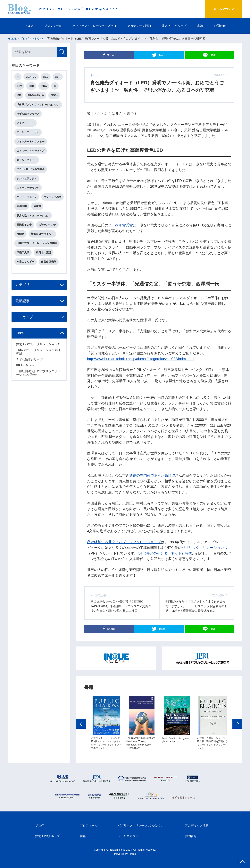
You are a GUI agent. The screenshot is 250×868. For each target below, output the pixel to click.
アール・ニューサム (28, 133)
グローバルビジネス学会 (31, 170)
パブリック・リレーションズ (204, 548)
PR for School (25, 375)
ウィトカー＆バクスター (31, 142)
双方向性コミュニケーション (33, 225)
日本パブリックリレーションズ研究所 (38, 362)
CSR (58, 77)
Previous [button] (81, 735)
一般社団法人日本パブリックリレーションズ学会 (38, 383)
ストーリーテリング (28, 188)
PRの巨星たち (36, 95)
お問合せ (220, 26)
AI (18, 77)
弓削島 (21, 244)
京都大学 (46, 207)
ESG (31, 86)
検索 (62, 52)
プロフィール (53, 26)
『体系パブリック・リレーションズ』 (38, 105)
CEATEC (31, 77)
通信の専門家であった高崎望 (152, 475)
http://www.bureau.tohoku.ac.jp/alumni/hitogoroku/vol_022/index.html (141, 359)
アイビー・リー (26, 123)
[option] (106, 734)
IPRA (44, 86)
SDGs (54, 95)
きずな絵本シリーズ (28, 114)
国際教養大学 (24, 234)
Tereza (132, 854)
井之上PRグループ (174, 26)
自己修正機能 (49, 271)
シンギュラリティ (27, 179)
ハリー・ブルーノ (27, 197)
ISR (19, 95)
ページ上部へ (242, 862)
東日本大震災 (44, 262)
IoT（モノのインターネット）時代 (165, 553)
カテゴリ (23, 294)
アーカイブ (24, 327)
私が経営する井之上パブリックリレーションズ (124, 542)
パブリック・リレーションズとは (94, 26)
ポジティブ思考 (26, 207)
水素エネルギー (26, 271)
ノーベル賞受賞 (121, 225)
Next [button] (237, 735)
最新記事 (23, 311)
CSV (19, 86)
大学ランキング (48, 234)
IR (55, 86)
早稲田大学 (23, 262)
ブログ (29, 26)
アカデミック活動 (139, 26)
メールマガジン (223, 9)
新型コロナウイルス (42, 244)
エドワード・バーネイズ (31, 151)
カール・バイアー (27, 160)
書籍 (200, 26)
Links (20, 343)
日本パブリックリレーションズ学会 (37, 253)
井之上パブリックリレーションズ (38, 354)
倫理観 (21, 216)
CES (46, 77)
